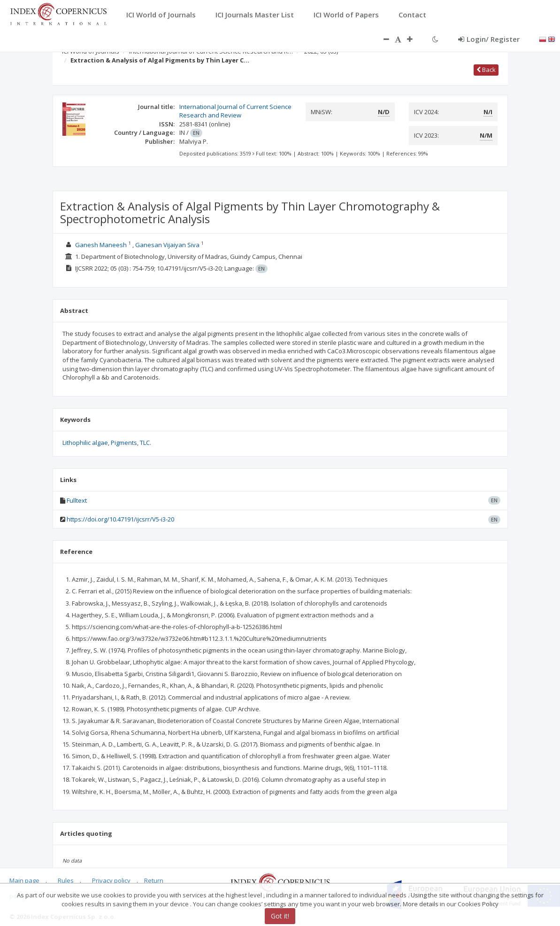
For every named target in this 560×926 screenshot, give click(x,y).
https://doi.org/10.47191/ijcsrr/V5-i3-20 (120, 519)
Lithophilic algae (85, 443)
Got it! (280, 916)
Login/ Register (489, 39)
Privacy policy (111, 880)
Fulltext (77, 500)
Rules (66, 880)
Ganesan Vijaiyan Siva (167, 245)
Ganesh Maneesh (101, 245)
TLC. (146, 443)
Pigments (124, 443)
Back (486, 70)
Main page (24, 880)
